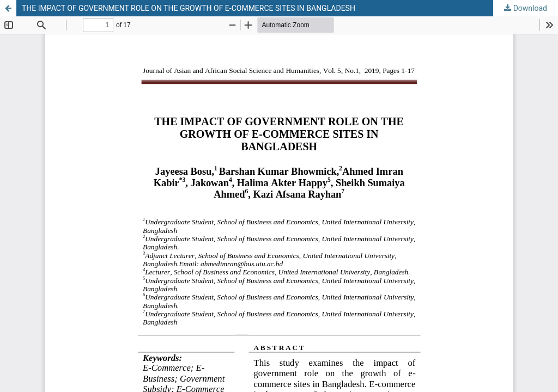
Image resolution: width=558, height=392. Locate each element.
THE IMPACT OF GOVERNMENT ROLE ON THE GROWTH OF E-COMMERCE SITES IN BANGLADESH (189, 8)
